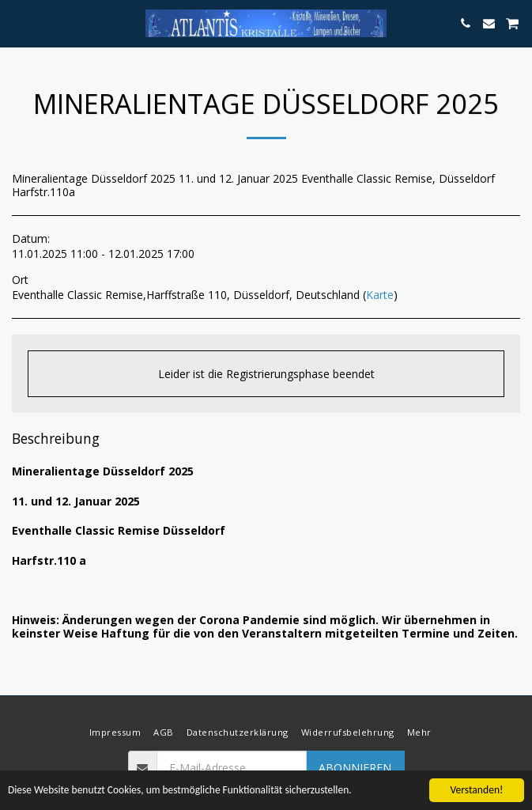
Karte (380, 295)
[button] (17, 23)
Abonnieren (355, 768)
